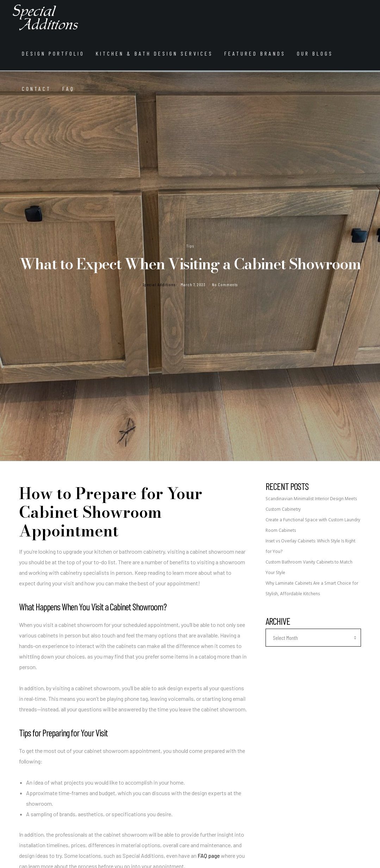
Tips (190, 246)
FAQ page (209, 856)
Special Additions (159, 284)
